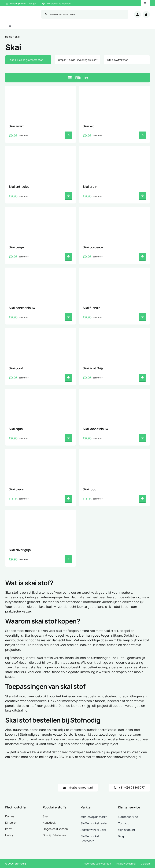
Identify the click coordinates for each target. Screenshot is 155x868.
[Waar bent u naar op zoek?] (85, 14)
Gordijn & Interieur (55, 835)
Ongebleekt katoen (55, 829)
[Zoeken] (46, 14)
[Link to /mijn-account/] (138, 14)
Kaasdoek (49, 823)
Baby (8, 829)
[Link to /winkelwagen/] (146, 14)
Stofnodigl (17, 658)
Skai (46, 816)
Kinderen (11, 823)
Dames (10, 816)
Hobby (9, 835)
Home (9, 37)
